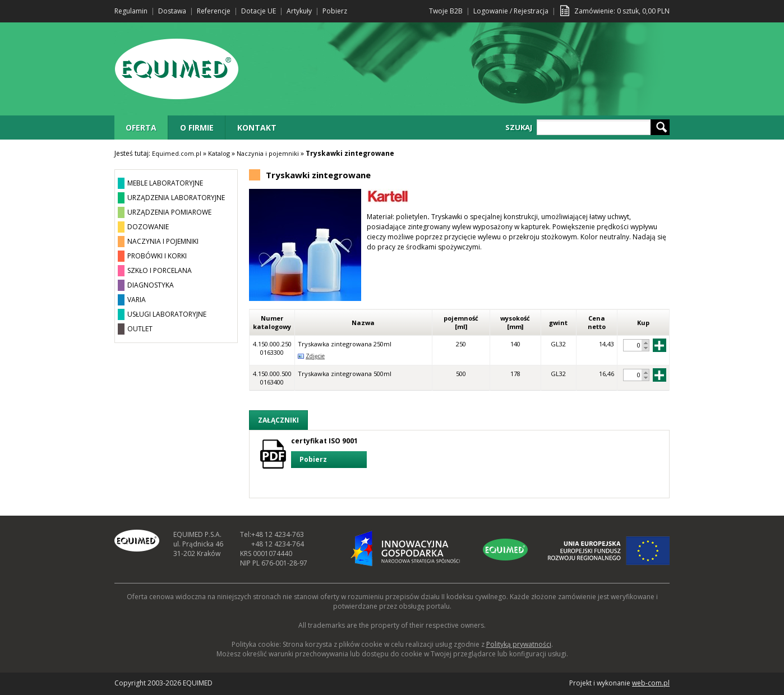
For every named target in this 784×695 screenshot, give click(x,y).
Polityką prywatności (519, 644)
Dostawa (172, 11)
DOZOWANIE (148, 227)
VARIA (137, 300)
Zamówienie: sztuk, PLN (622, 11)
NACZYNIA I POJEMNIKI (163, 241)
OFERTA (141, 128)
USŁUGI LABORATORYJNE (167, 314)
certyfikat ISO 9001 (329, 452)
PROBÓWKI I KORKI (157, 256)
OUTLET (140, 329)
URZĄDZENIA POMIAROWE (169, 212)
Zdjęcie (315, 356)
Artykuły (299, 11)
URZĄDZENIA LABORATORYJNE (176, 198)
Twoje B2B (446, 11)
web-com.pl (651, 683)
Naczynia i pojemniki (268, 153)
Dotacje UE (259, 11)
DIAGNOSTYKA (151, 285)
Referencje (214, 11)
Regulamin (131, 11)
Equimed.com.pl (177, 153)
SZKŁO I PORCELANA (160, 270)
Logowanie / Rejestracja (511, 11)
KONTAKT (257, 128)
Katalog (219, 153)
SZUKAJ (519, 127)
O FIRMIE (197, 128)
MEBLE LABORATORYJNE (165, 183)
